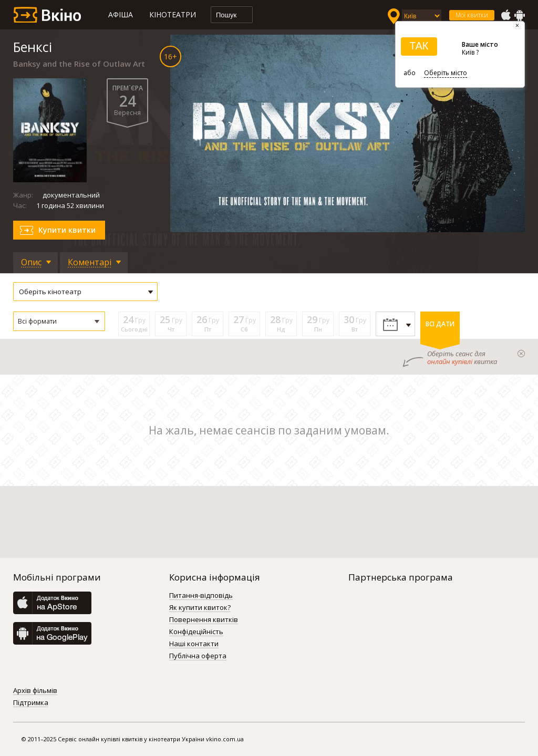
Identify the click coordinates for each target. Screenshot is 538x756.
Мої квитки (472, 15)
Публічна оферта (198, 656)
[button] (59, 321)
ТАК (419, 46)
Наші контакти (194, 644)
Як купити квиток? (200, 608)
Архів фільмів (35, 691)
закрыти (521, 354)
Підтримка (31, 703)
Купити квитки (67, 230)
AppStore (505, 15)
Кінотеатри (173, 14)
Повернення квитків (204, 620)
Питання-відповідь (201, 596)
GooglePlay (520, 15)
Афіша (121, 14)
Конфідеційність (196, 632)
